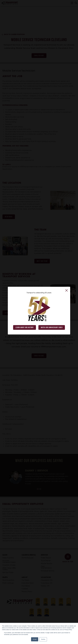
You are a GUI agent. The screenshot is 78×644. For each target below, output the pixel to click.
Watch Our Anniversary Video (52, 328)
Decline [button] (43, 639)
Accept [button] (35, 639)
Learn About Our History (25, 328)
